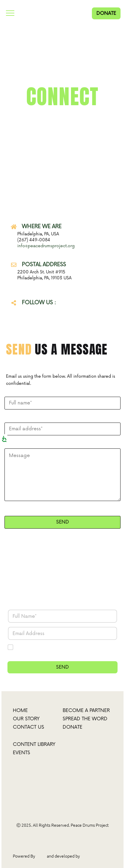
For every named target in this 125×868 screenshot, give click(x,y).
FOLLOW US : (39, 303)
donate (72, 727)
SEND (62, 667)
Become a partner (86, 711)
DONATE (106, 13)
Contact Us (28, 727)
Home (20, 711)
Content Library (34, 744)
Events (21, 753)
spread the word (85, 719)
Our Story (26, 719)
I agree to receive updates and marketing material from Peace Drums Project (65, 650)
